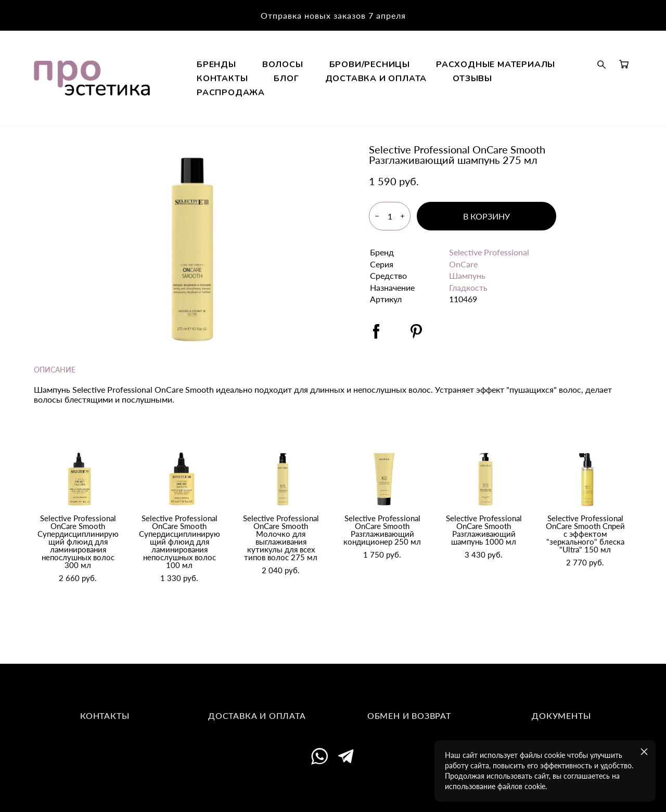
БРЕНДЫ (291, 82)
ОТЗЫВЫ (419, 110)
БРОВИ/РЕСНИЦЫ (445, 82)
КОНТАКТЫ (442, 96)
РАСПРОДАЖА (499, 110)
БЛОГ (507, 96)
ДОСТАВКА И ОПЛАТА (323, 110)
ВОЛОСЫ (358, 82)
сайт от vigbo (333, 789)
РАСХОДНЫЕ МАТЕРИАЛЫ (331, 96)
